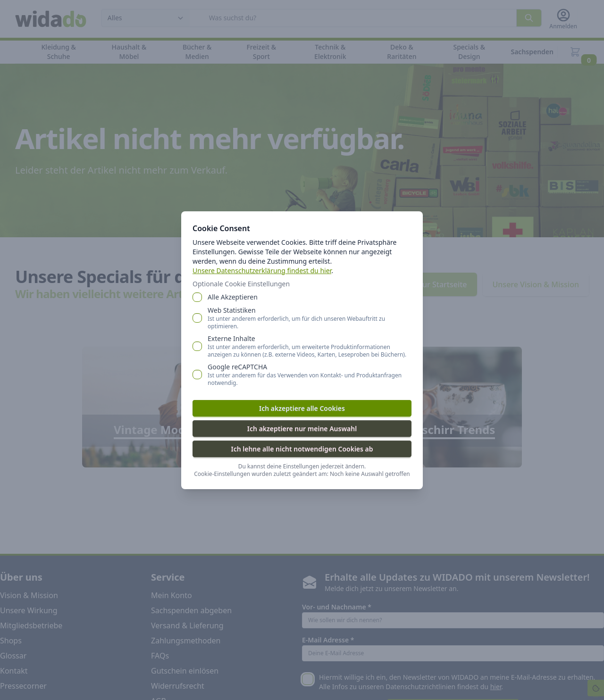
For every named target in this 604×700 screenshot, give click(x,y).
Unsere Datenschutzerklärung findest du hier (262, 271)
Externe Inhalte (310, 346)
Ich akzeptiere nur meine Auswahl (302, 429)
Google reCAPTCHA (310, 375)
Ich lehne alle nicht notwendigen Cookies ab (302, 449)
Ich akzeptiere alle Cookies (302, 408)
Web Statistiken (310, 318)
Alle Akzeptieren (233, 297)
